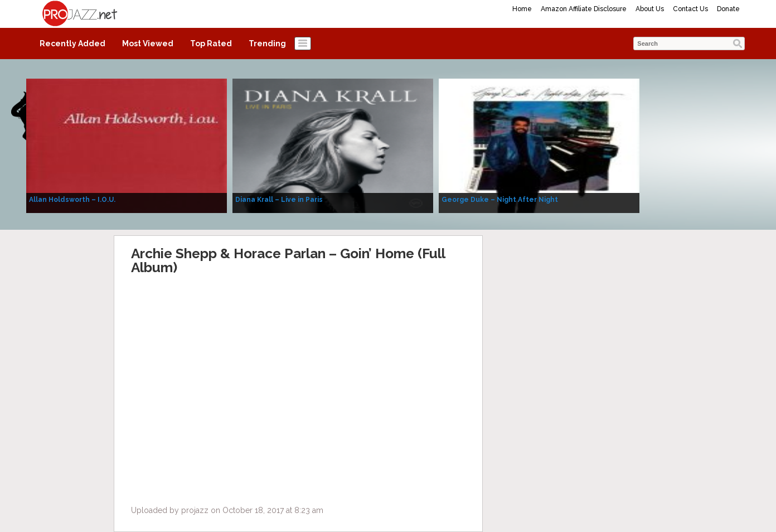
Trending (267, 43)
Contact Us (690, 9)
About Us (650, 9)
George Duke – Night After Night (500, 200)
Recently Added (72, 43)
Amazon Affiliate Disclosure (584, 9)
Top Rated (211, 43)
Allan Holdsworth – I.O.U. (72, 200)
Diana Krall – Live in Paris (279, 200)
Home (522, 9)
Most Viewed (148, 43)
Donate (728, 9)
